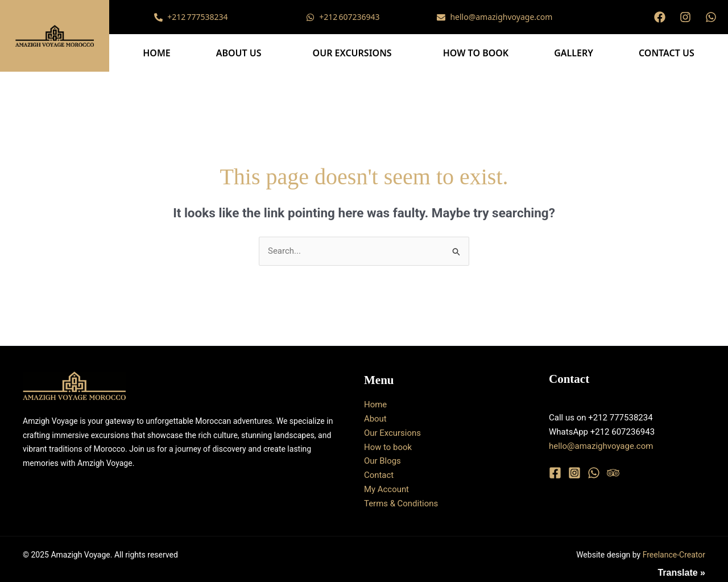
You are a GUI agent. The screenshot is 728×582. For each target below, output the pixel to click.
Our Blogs (382, 461)
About (375, 419)
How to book (476, 53)
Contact (379, 475)
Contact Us (667, 53)
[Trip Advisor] (613, 473)
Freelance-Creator (674, 555)
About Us (239, 53)
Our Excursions (352, 53)
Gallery (574, 53)
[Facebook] (555, 473)
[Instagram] (574, 473)
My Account (386, 489)
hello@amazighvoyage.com (601, 446)
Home (156, 53)
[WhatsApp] (594, 473)
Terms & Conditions (401, 503)
